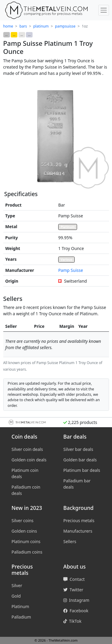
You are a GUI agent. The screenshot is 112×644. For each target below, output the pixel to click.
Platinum (68, 227)
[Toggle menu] (103, 10)
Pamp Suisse (71, 270)
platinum (41, 26)
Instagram (76, 600)
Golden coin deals (29, 460)
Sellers (70, 541)
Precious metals (79, 520)
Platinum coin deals (25, 473)
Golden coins (24, 531)
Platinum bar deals (82, 470)
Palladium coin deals (26, 490)
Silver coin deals (27, 449)
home (8, 26)
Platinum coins (26, 541)
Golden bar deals (80, 460)
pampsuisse (65, 26)
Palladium (21, 617)
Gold (16, 596)
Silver (17, 585)
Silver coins (23, 520)
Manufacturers (78, 531)
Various (66, 260)
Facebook (76, 611)
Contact (74, 579)
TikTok (72, 621)
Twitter (73, 590)
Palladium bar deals (77, 484)
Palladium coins (27, 552)
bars (23, 26)
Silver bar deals (78, 449)
